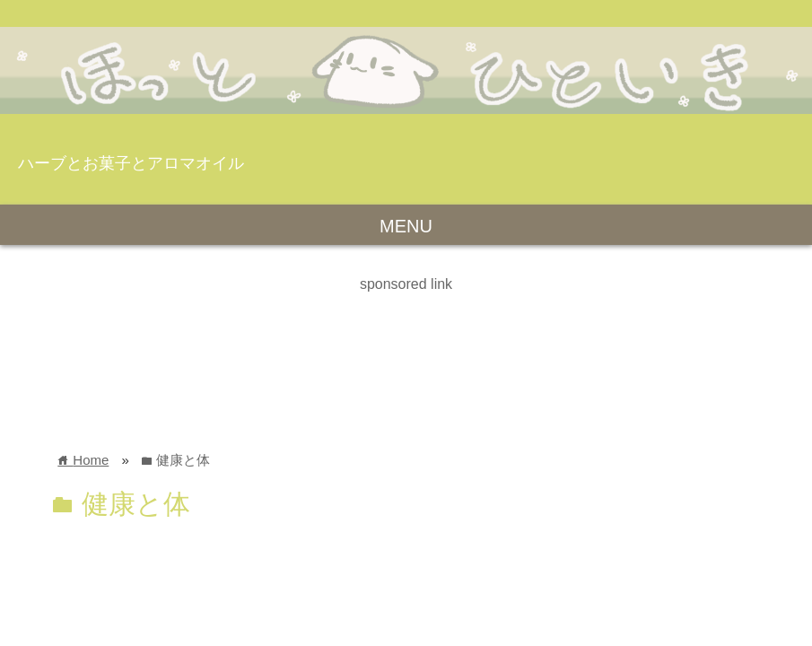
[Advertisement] (327, 336)
